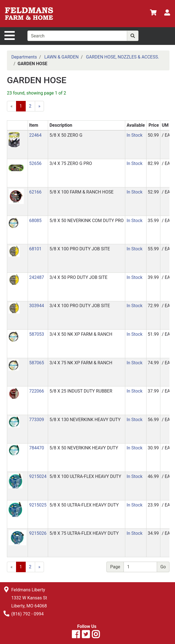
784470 (36, 448)
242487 (36, 277)
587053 (36, 334)
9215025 (38, 505)
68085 (35, 221)
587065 (36, 363)
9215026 (38, 533)
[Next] (40, 106)
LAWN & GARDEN (61, 57)
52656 (35, 163)
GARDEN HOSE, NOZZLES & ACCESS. (122, 57)
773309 (36, 420)
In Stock (134, 135)
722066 (36, 391)
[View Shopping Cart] (153, 13)
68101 (35, 249)
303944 (36, 306)
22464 (35, 135)
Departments (24, 57)
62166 (35, 192)
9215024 (38, 476)
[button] (14, 139)
